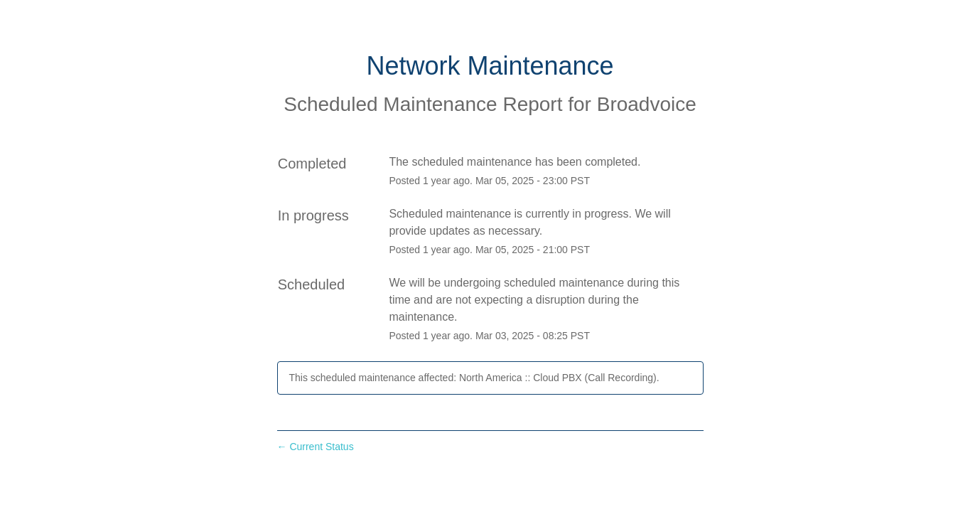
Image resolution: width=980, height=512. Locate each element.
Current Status (316, 447)
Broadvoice (647, 104)
